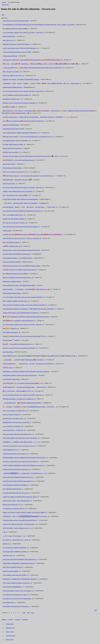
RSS (96, 610)
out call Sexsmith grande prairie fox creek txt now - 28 (16, 493)
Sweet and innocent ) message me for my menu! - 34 (16, 595)
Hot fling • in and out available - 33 (12, 571)
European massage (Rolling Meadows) (13, 87)
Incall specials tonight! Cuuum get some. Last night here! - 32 (18, 591)
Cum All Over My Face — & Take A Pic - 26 (14, 430)
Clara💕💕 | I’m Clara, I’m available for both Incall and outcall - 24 (20, 270)
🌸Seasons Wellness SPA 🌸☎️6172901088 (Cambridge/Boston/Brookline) (22, 403)
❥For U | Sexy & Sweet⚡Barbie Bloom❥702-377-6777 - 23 (18, 391)
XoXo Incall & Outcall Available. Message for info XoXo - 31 (18, 477)
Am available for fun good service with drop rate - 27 (16, 606)
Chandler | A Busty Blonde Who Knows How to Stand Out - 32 (19, 191)
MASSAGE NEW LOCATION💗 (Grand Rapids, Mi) (17, 254)
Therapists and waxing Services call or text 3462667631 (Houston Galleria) (22, 266)
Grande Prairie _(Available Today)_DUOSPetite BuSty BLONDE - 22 (20, 579)
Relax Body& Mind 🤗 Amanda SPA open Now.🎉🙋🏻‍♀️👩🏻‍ (17, 180)
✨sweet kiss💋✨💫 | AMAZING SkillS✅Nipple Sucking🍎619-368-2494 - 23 (24, 360)
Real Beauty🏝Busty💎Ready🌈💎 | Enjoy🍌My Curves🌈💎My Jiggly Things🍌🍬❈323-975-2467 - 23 (30, 207)
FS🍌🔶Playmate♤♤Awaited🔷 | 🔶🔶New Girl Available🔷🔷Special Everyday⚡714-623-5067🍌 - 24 (30, 407)
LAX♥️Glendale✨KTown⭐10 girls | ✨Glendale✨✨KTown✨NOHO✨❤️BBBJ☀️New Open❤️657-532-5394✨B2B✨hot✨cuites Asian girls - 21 (42, 83)
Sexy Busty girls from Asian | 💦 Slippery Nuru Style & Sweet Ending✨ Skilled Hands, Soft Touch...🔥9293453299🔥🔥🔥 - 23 (36, 117)
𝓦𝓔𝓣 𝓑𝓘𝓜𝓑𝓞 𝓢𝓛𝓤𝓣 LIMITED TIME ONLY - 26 (16, 548)
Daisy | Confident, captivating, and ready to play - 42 (16, 301)
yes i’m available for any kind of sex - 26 (13, 426)
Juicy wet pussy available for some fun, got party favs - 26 (17, 583)
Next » (33, 613)
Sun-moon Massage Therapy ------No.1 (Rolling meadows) (18, 258)
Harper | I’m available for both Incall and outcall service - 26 (18, 278)
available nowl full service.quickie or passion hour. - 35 (17, 469)
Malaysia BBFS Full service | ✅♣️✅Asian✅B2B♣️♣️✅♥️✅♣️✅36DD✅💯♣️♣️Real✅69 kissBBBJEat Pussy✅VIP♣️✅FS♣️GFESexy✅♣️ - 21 (40, 356)
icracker (11, 620)
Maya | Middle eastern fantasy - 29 (11, 332)
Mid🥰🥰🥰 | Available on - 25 (11, 328)
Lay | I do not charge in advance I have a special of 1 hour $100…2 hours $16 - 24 (23, 32)
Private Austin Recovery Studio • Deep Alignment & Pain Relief (19, 285)
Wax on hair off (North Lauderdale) (12, 262)
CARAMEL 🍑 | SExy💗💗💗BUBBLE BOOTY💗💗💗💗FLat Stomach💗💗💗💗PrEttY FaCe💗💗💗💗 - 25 (33, 234)
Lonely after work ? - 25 (9, 555)
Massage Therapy (7, 231)
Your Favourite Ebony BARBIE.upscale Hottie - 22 (16, 552)
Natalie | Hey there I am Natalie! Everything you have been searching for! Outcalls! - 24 (25, 305)
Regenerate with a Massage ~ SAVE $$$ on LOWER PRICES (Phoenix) (21, 79)
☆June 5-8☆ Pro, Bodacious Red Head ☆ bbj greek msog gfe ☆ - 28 (20, 524)
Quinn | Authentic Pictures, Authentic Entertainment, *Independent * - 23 (21, 133)
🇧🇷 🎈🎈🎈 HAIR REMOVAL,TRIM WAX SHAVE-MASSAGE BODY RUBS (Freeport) (26, 317)
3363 (28, 613)
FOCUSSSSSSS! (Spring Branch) (11, 379)
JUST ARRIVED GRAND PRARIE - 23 (13, 489)
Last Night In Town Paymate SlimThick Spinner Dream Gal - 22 (19, 481)
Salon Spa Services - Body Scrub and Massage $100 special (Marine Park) (22, 250)
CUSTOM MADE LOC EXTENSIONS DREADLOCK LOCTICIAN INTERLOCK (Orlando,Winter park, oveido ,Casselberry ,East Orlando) (39, 25)
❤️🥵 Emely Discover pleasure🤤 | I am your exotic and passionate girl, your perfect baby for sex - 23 (29, 176)
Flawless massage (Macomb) (10, 56)
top (3, 15)
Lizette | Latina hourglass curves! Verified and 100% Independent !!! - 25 (21, 48)
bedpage (4, 620)
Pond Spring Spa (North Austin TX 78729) (14, 129)
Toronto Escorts (10, 624)
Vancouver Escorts (11, 636)
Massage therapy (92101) (9, 164)
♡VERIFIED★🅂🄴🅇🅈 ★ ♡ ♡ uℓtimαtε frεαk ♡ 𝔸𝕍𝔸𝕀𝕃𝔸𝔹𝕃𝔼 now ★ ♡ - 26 (24, 473)
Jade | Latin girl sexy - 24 (9, 40)
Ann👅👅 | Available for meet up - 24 (12, 246)
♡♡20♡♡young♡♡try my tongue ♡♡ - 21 (14, 536)
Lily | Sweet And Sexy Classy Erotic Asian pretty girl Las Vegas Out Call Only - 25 (24, 297)
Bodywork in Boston (8, 352)
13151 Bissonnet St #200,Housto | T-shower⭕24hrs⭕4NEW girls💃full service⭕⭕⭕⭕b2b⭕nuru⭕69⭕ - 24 (33, 60)
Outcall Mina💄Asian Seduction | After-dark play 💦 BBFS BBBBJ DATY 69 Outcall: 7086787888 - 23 (29, 309)
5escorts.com (5, 5)
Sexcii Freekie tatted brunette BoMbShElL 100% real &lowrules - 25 (20, 559)
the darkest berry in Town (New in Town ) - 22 (14, 418)
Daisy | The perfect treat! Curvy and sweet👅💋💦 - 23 (17, 195)
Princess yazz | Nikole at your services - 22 (13, 76)
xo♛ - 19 (5, 532)
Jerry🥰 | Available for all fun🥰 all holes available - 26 (17, 95)
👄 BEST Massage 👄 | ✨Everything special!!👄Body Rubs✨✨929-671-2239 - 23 (25, 387)
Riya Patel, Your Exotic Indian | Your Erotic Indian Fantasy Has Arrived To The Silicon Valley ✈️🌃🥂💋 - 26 (31, 156)
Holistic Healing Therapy (9, 36)
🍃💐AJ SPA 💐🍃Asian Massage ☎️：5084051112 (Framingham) (20, 203)
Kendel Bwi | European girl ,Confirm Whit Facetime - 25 (17, 44)
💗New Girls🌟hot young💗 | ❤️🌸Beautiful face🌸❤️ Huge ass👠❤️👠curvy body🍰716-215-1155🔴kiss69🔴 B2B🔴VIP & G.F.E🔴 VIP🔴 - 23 (41, 64)
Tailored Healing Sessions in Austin (12, 293)
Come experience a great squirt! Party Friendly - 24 (16, 575)
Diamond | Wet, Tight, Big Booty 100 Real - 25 (15, 219)
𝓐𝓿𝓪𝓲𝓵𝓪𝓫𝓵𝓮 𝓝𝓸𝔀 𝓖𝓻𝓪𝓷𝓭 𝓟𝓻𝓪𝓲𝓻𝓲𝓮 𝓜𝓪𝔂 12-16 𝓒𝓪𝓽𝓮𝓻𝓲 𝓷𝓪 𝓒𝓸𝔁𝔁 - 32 (19, 446)
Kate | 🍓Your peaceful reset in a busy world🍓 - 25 (16, 29)
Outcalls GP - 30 (7, 544)
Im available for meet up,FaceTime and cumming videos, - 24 (18, 599)
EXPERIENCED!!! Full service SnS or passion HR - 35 (17, 422)
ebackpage (25, 620)
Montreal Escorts (10, 628)
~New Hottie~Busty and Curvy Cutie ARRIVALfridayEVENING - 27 (20, 520)
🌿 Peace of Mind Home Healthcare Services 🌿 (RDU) (17, 52)
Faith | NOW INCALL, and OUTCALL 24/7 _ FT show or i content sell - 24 (22, 238)
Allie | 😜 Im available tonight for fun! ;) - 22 (14, 215)
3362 (24, 613)
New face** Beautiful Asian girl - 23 (12, 415)
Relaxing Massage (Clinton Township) (13, 168)
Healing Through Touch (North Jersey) (13, 148)
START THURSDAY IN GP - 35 (11, 450)
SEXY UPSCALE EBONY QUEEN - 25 (13, 567)
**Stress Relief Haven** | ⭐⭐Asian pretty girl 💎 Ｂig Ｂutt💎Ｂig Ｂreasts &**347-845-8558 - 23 (29, 364)
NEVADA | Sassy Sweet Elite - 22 (11, 152)
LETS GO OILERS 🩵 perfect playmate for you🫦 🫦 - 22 (18, 528)
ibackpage (18, 620)
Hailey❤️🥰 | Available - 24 (10, 107)
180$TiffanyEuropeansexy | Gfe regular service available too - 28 (19, 399)
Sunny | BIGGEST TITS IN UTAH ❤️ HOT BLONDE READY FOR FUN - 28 (23, 211)
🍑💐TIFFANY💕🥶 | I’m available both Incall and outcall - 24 (19, 160)
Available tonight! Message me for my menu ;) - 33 (16, 454)
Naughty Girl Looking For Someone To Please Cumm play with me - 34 (21, 497)
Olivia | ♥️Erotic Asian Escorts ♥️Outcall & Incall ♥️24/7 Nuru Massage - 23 (21, 227)
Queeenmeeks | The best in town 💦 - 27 (13, 99)
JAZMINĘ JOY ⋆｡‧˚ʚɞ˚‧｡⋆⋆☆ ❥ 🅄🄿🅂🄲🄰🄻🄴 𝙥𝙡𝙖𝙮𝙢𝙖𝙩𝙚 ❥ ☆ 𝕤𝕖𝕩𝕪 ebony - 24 (26, 516)
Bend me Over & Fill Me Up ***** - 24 (13, 505)
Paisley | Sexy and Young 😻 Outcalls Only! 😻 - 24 (16, 172)
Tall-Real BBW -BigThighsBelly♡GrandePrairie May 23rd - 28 (19, 563)
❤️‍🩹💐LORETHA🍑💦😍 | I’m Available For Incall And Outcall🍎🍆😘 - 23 (23, 383)
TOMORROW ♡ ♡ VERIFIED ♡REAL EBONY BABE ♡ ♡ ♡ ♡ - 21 (21, 442)
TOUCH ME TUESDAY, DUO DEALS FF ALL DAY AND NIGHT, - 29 (21, 438)
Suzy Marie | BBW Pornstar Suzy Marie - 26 (14, 144)
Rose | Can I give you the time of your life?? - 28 (15, 223)
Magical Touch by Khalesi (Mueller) (12, 281)
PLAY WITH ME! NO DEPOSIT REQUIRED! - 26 (16, 485)
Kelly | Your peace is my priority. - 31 (12, 72)
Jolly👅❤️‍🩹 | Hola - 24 (8, 368)
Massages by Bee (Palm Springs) (11, 125)
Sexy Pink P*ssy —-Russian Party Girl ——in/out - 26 (17, 540)
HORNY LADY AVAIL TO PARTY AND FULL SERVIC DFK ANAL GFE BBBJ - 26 (25, 512)
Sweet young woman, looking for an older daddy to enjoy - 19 (18, 434)
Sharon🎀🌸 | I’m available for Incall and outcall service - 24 (18, 344)
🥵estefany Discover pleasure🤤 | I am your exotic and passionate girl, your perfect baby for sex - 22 (28, 137)
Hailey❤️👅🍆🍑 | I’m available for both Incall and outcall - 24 (19, 321)
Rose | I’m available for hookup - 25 (12, 242)
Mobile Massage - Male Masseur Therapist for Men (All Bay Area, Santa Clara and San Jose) (26, 371)
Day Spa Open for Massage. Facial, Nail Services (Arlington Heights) (20, 199)
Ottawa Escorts (10, 640)
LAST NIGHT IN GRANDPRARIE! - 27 (13, 587)
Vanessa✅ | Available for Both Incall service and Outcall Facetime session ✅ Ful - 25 (25, 336)
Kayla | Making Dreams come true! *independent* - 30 (17, 141)
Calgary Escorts (10, 632)
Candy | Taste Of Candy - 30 (10, 184)
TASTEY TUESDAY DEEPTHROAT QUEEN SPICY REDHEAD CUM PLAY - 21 (24, 465)
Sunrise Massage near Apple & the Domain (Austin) (16, 21)
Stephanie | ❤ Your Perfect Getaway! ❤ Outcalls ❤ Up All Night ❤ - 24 (21, 313)
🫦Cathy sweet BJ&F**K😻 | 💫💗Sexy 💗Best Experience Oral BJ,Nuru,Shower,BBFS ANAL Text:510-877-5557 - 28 (34, 68)
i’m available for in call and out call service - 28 (15, 509)
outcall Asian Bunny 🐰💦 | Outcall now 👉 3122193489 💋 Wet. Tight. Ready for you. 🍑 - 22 (27, 289)
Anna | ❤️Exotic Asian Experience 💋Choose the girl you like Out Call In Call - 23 (24, 121)
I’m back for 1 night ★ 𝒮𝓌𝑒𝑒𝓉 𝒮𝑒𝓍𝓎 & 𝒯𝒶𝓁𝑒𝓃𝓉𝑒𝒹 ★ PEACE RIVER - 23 (21, 462)
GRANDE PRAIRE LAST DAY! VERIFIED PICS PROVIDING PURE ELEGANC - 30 (25, 458)
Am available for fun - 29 (9, 602)
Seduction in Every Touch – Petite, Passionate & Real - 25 (17, 501)
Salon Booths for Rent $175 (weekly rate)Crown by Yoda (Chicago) (20, 375)
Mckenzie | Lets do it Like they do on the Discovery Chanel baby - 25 (20, 103)
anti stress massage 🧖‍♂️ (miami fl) (11, 340)
